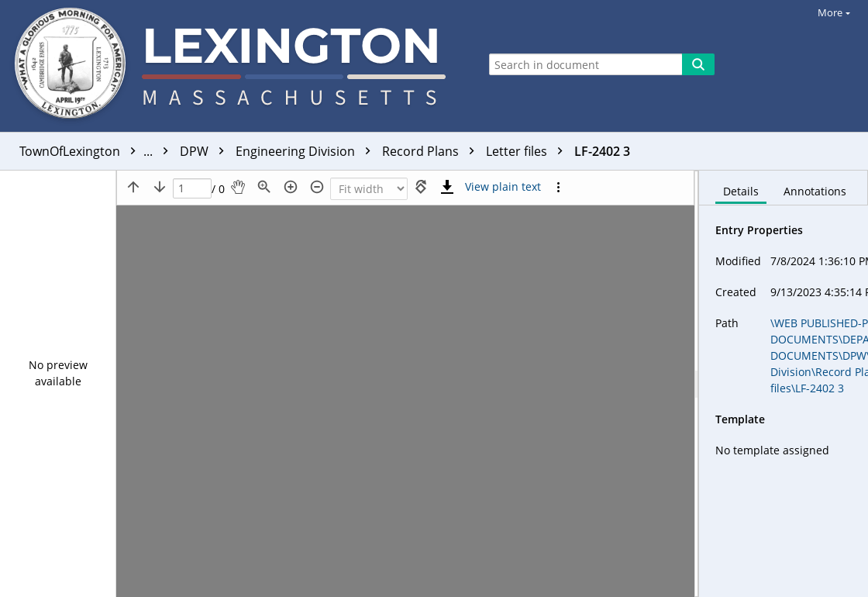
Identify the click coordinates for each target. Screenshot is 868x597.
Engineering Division (307, 151)
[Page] (192, 189)
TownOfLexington (98, 151)
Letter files (528, 151)
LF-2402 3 (602, 151)
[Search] (698, 64)
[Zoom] (369, 189)
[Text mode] (503, 187)
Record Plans (432, 151)
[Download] (447, 187)
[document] (784, 384)
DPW (206, 151)
